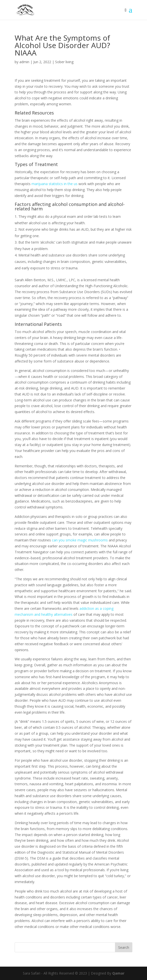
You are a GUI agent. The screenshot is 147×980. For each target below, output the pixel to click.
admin (24, 62)
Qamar (118, 973)
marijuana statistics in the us (55, 184)
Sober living (64, 62)
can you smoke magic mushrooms (80, 540)
